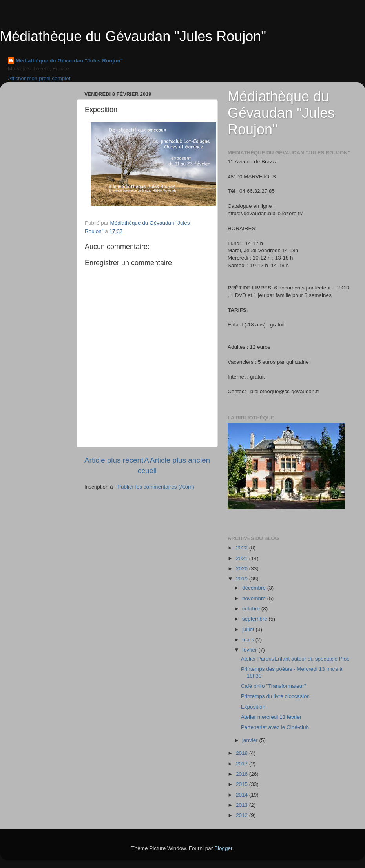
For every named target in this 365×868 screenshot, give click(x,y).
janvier (251, 740)
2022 (243, 548)
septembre (255, 619)
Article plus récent (114, 460)
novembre (255, 598)
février (250, 650)
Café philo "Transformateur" (274, 686)
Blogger (223, 848)
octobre (252, 609)
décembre (255, 588)
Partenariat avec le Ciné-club (275, 727)
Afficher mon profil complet (39, 78)
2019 (243, 579)
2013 (243, 805)
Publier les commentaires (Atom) (156, 487)
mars (249, 640)
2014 (243, 795)
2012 (243, 815)
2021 (243, 558)
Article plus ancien (180, 460)
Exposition (253, 707)
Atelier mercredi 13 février (271, 717)
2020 (243, 569)
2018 (243, 753)
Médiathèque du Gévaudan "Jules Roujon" (133, 36)
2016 (243, 774)
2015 (243, 784)
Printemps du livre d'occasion (275, 696)
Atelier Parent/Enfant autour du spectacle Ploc (295, 659)
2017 (243, 764)
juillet (249, 629)
